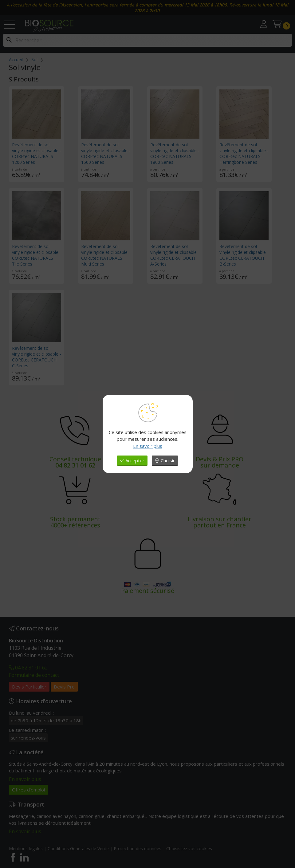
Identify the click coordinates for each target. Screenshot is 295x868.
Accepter (132, 460)
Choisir (165, 460)
